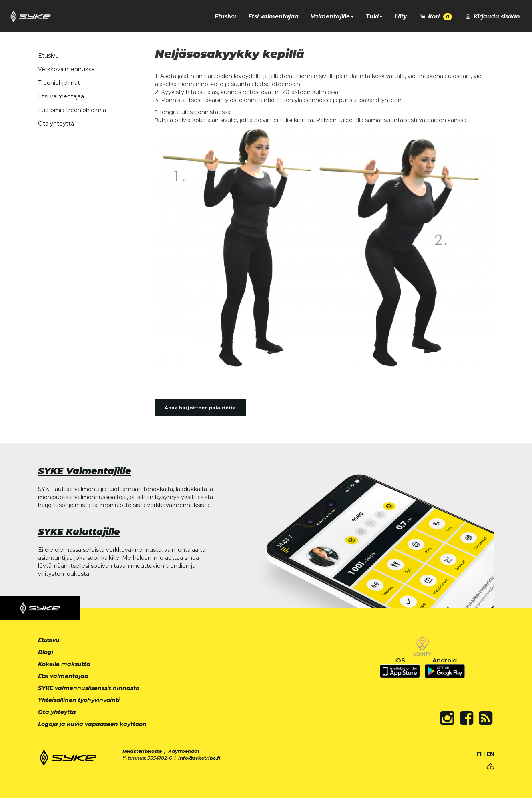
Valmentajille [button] (332, 16)
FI (479, 754)
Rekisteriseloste (142, 751)
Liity (401, 16)
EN (490, 754)
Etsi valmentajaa (273, 16)
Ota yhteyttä (56, 124)
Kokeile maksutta (64, 664)
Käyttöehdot (184, 751)
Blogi (46, 652)
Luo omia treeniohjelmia (72, 110)
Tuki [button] (374, 16)
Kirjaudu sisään (492, 16)
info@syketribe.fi (199, 758)
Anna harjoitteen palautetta (200, 408)
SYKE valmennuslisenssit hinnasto (89, 688)
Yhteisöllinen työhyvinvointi (79, 700)
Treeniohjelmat (59, 83)
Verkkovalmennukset (68, 69)
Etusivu (225, 16)
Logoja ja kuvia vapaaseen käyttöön (92, 724)
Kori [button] (436, 17)
